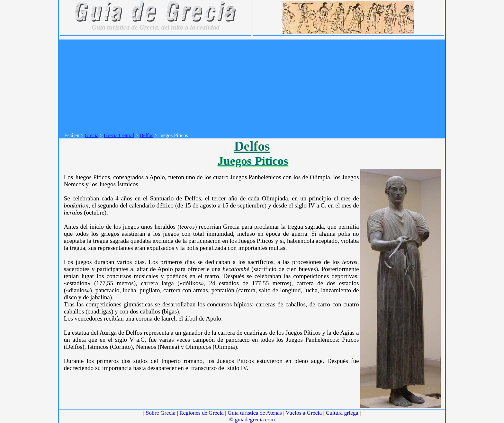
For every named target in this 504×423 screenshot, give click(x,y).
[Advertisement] (255, 84)
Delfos (146, 135)
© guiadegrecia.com (252, 419)
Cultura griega (342, 413)
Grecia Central (119, 135)
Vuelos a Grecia (304, 413)
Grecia (92, 135)
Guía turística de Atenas (255, 413)
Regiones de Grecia (202, 413)
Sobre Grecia (160, 413)
